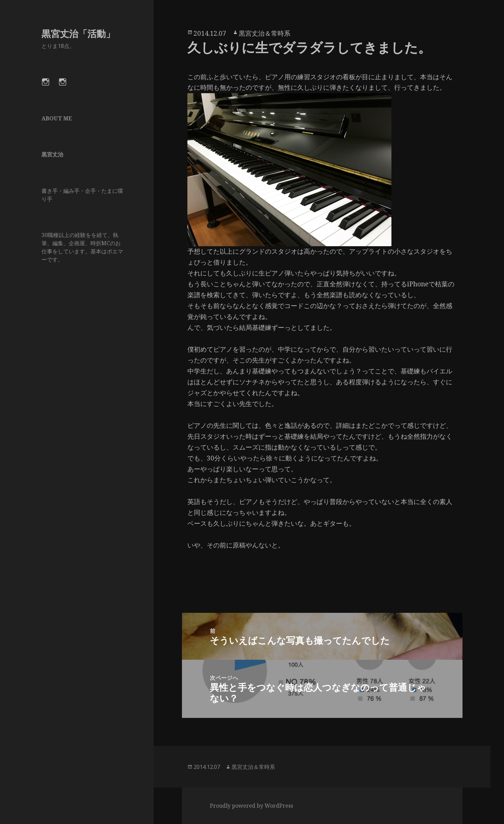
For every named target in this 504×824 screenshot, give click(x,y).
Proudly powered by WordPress (251, 806)
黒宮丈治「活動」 (78, 33)
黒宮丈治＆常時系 (265, 33)
